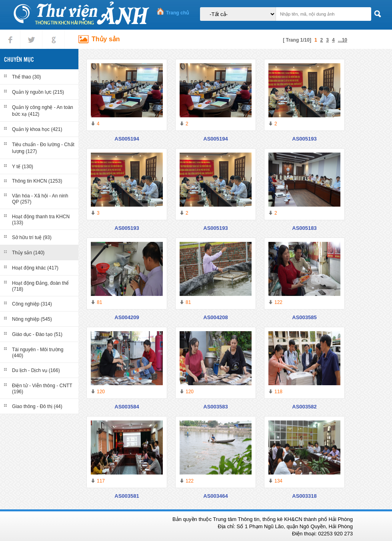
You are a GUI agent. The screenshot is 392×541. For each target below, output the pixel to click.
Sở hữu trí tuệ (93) (32, 237)
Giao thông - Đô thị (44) (37, 406)
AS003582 (304, 407)
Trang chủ (177, 13)
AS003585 (304, 317)
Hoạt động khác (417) (35, 268)
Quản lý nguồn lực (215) (38, 92)
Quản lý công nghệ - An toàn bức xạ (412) (43, 111)
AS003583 (215, 407)
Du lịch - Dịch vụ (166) (36, 370)
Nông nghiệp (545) (32, 319)
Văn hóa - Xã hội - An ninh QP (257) (40, 199)
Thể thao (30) (26, 77)
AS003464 (215, 496)
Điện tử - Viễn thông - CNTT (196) (42, 389)
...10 (343, 40)
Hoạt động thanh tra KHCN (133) (41, 220)
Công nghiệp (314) (32, 304)
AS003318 (304, 496)
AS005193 (304, 139)
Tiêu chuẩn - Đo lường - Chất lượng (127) (43, 148)
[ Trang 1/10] (297, 40)
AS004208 (215, 317)
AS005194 (127, 139)
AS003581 (127, 496)
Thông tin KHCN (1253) (37, 181)
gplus (52, 33)
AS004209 (127, 317)
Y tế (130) (23, 167)
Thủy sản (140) (28, 253)
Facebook (10, 33)
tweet (30, 33)
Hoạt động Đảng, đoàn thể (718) (40, 286)
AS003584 (127, 407)
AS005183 (304, 228)
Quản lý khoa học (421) (37, 129)
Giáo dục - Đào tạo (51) (37, 334)
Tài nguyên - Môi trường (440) (38, 353)
